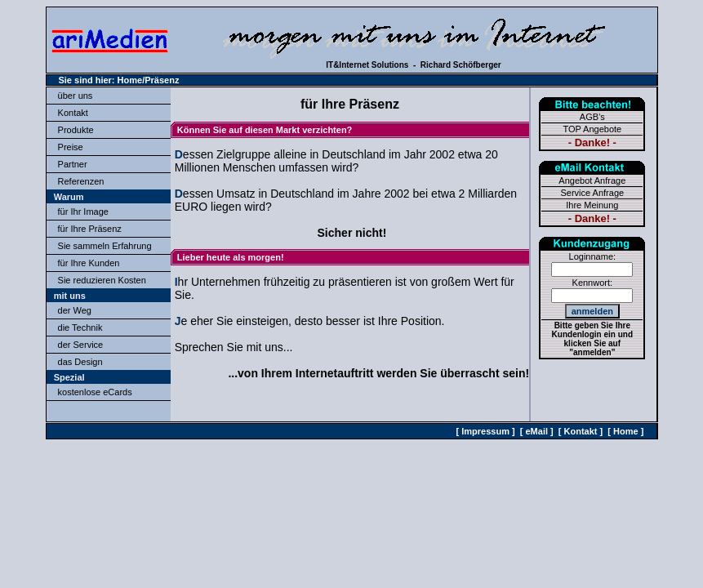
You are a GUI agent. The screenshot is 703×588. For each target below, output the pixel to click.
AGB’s (592, 117)
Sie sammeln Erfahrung (105, 246)
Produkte (76, 130)
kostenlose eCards (95, 392)
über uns (76, 96)
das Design (80, 362)
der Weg (75, 310)
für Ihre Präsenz (90, 229)
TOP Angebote (592, 129)
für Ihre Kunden (89, 263)
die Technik (80, 327)
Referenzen (81, 181)
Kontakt (73, 113)
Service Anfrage (592, 193)
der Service (81, 345)
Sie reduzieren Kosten (102, 280)
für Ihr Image (83, 212)
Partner (73, 164)
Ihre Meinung (592, 205)
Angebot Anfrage (592, 180)
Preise (71, 147)
